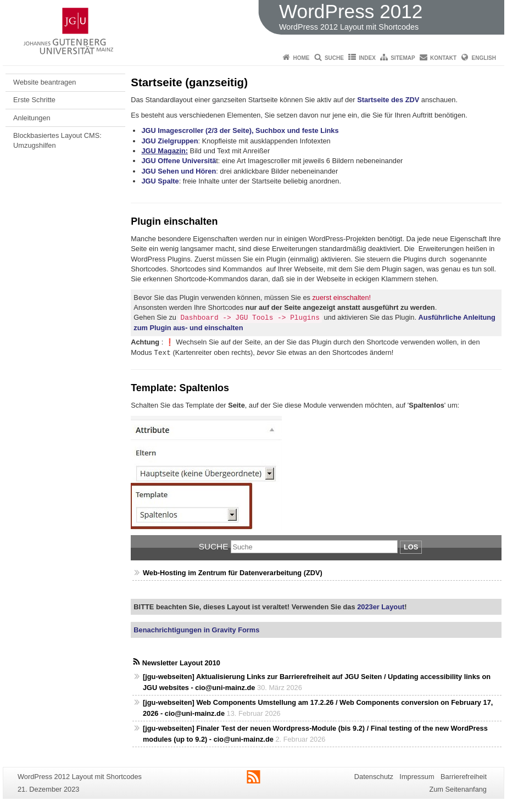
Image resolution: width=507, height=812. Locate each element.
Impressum (417, 777)
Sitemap (403, 58)
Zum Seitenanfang (458, 789)
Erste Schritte (34, 100)
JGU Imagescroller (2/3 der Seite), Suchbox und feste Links (240, 130)
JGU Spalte (160, 181)
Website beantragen (44, 82)
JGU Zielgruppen (169, 141)
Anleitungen (32, 118)
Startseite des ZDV (388, 100)
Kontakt (443, 58)
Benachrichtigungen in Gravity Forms (196, 630)
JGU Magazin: (165, 151)
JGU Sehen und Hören (179, 171)
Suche (334, 58)
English (484, 58)
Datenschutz (374, 777)
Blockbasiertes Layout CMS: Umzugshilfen (57, 140)
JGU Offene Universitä (179, 161)
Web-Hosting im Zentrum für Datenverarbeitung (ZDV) (233, 573)
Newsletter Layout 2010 (181, 663)
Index (367, 58)
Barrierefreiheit (464, 777)
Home (302, 58)
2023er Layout (380, 607)
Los (411, 547)
